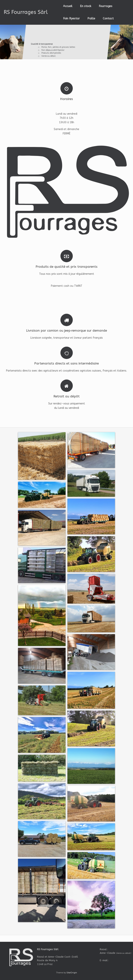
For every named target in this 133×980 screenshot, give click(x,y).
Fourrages (106, 6)
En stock (86, 6)
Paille (91, 18)
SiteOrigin (72, 973)
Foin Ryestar (71, 18)
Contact (108, 18)
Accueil (68, 6)
